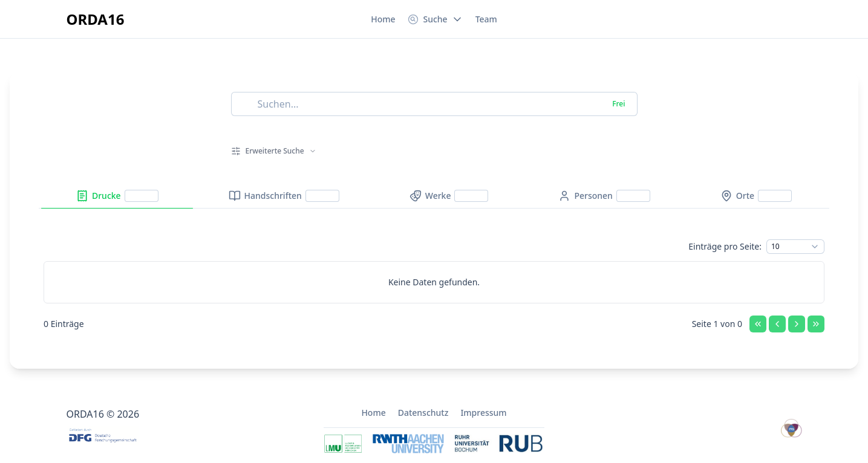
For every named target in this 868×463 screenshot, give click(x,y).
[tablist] (434, 196)
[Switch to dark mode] (792, 19)
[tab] (117, 196)
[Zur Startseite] (96, 19)
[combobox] (795, 247)
